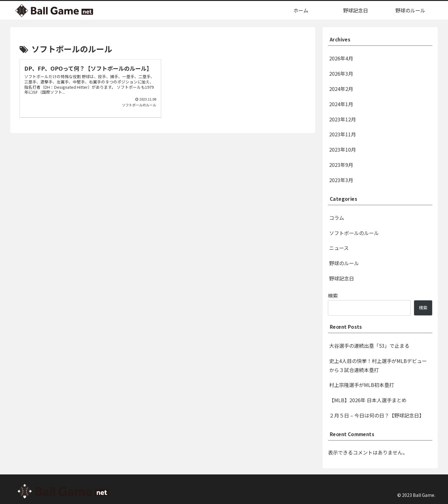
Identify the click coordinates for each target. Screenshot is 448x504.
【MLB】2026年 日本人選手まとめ (368, 400)
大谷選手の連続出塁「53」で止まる (369, 346)
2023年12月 (343, 119)
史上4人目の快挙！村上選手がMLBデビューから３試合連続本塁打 (378, 365)
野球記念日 (342, 278)
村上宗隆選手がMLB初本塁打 (362, 385)
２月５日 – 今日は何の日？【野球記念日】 (377, 415)
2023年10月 (343, 149)
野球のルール (344, 263)
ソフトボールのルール (354, 233)
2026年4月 (341, 58)
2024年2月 (341, 89)
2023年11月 (343, 134)
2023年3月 (341, 180)
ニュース (339, 248)
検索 (333, 295)
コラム (337, 218)
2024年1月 (341, 104)
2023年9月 (341, 165)
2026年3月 (341, 73)
